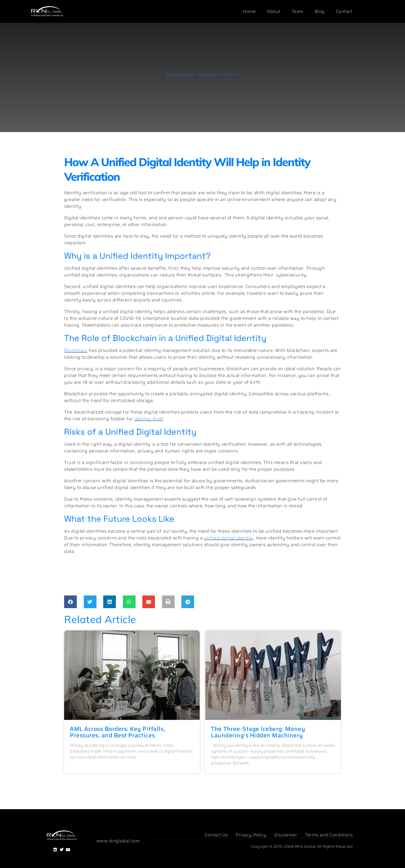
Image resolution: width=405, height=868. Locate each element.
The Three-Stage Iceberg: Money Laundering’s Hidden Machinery (258, 732)
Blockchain (76, 350)
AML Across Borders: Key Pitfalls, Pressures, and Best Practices (117, 732)
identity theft (149, 419)
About (274, 11)
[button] (70, 602)
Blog (320, 11)
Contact (344, 11)
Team (298, 11)
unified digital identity (229, 538)
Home (249, 11)
